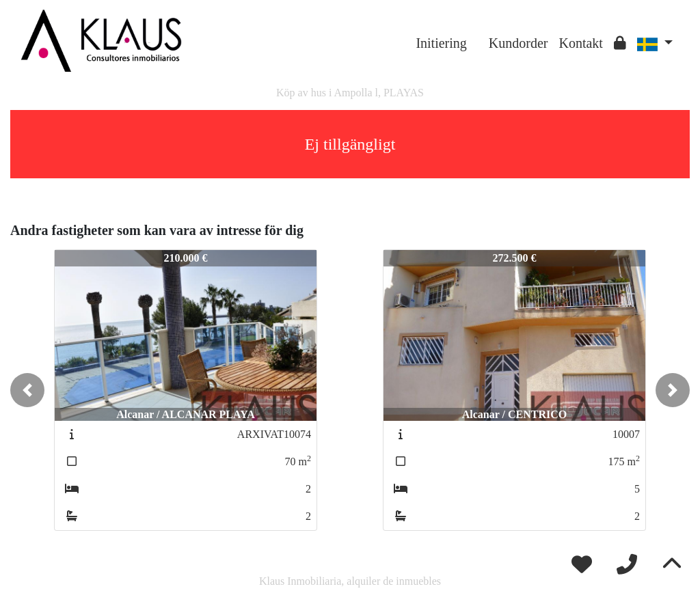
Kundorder (519, 43)
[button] (27, 390)
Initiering (441, 43)
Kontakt (580, 43)
